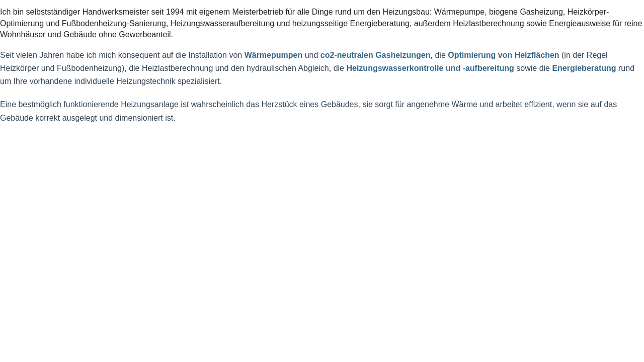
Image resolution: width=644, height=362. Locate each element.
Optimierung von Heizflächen (503, 55)
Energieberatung (584, 68)
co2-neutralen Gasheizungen (376, 55)
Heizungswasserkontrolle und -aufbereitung (430, 68)
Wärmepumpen (274, 55)
